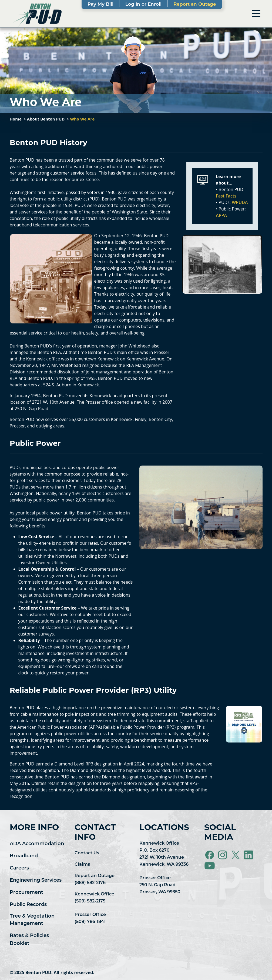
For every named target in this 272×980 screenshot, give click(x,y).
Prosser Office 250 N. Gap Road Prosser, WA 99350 (160, 885)
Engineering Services (36, 880)
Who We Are (82, 119)
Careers (19, 868)
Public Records (28, 905)
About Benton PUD (46, 119)
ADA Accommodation (37, 844)
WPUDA (240, 202)
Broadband (24, 856)
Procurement (26, 893)
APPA (221, 215)
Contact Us (87, 853)
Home (16, 119)
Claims (82, 865)
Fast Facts (226, 196)
